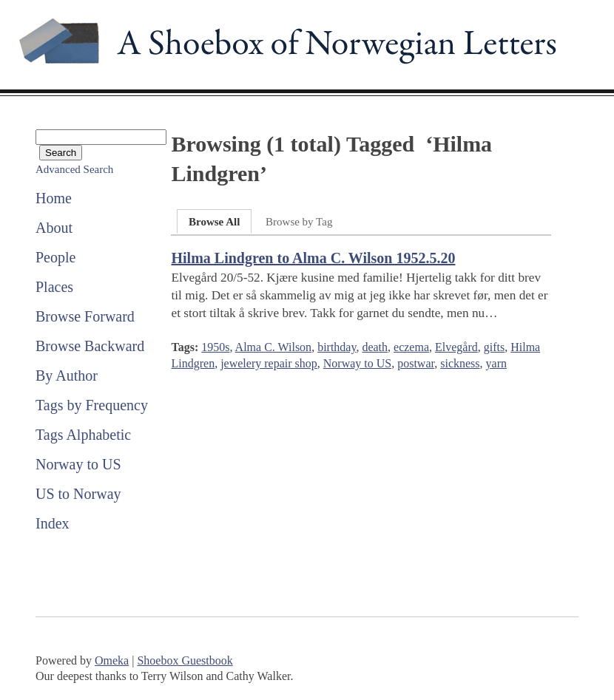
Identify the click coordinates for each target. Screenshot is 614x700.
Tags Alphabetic (83, 435)
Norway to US (78, 464)
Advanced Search (74, 169)
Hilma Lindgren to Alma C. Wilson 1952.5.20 (313, 258)
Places (54, 287)
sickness (460, 363)
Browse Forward (85, 316)
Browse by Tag (299, 222)
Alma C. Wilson (274, 347)
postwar (416, 363)
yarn (496, 363)
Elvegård (456, 347)
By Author (67, 376)
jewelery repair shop (269, 363)
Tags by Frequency (92, 405)
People (55, 257)
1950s (215, 347)
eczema (411, 347)
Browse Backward (90, 346)
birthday (337, 347)
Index (53, 523)
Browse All (214, 222)
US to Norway (78, 494)
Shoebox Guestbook (185, 660)
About (54, 228)
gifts (494, 347)
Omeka (112, 660)
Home (54, 198)
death (375, 347)
